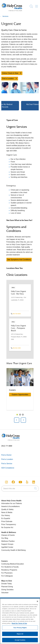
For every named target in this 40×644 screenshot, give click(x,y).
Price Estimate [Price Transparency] (7, 521)
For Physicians (7, 573)
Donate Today (7, 584)
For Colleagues (7, 576)
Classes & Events (8, 535)
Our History (6, 515)
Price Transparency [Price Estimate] (9, 524)
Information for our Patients (12, 503)
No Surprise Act (7, 527)
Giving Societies (7, 590)
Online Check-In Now (12, 73)
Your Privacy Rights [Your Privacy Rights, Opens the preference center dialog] (20, 629)
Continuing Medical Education (13, 564)
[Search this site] (20, 489)
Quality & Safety (7, 509)
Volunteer (5, 593)
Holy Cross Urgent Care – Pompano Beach (19, 328)
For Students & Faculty (10, 567)
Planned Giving (7, 587)
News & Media (7, 512)
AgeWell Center (7, 547)
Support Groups (7, 544)
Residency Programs (9, 570)
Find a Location (10, 79)
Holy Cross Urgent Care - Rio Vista (19, 293)
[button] (37, 6)
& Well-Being (21, 550)
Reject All (20, 635)
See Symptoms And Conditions (19, 260)
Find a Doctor (6, 455)
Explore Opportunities (20, 395)
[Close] (37, 603)
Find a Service (7, 464)
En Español (6, 518)
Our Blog (5, 538)
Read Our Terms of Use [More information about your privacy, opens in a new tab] (19, 625)
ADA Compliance (8, 468)
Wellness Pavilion (8, 541)
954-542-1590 (16, 348)
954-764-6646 (16, 314)
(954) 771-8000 (7, 446)
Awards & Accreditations (10, 506)
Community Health (8, 550)
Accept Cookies (20, 641)
